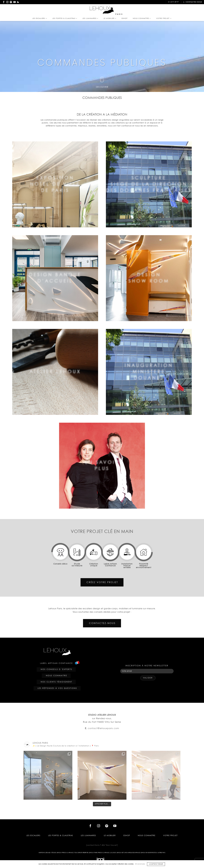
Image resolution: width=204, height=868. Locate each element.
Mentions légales (44, 853)
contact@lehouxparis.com (152, 2)
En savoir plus (140, 864)
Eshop (125, 18)
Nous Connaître (142, 18)
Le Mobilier (110, 18)
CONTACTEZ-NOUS (193, 2)
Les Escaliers (40, 18)
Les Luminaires (90, 18)
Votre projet (164, 18)
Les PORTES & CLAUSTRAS (65, 18)
